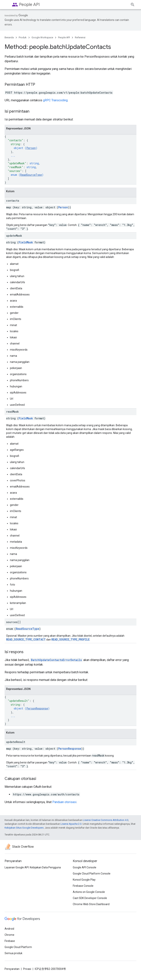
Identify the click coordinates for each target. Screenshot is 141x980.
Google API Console (85, 867)
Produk (23, 37)
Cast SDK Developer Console (90, 898)
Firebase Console (83, 886)
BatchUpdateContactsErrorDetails (56, 660)
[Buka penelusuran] (133, 5)
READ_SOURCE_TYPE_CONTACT (26, 639)
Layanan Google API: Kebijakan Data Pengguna (33, 867)
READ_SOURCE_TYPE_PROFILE (70, 639)
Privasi (27, 969)
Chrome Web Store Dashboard (91, 904)
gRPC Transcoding (55, 100)
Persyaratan (12, 969)
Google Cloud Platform (18, 947)
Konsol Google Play (84, 880)
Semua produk (13, 953)
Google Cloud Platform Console (92, 874)
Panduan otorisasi (64, 802)
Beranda (9, 37)
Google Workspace (42, 37)
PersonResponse (37, 708)
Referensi (80, 37)
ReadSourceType (31, 175)
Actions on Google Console (89, 892)
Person (31, 148)
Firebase (10, 941)
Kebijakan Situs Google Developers (24, 828)
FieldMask (26, 242)
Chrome (9, 935)
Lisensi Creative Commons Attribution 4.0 (106, 820)
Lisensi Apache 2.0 (71, 824)
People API (29, 4)
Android (9, 929)
